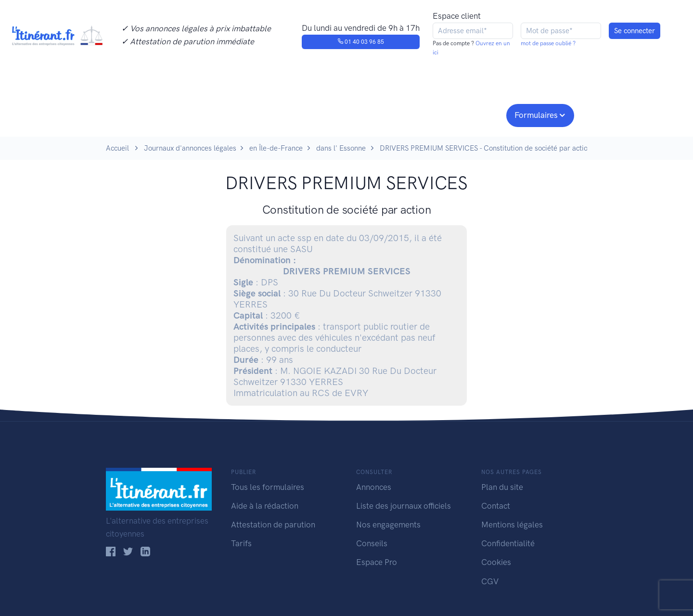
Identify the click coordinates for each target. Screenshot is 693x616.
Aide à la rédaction (265, 506)
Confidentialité (508, 543)
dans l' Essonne (341, 148)
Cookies (496, 562)
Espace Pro (377, 562)
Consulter (206, 114)
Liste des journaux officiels (404, 506)
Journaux (264, 114)
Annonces (374, 487)
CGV (490, 581)
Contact (496, 506)
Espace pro (475, 114)
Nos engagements (345, 114)
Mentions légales (512, 525)
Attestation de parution (273, 525)
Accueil (117, 148)
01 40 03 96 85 (361, 42)
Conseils (416, 114)
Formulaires (536, 115)
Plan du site (502, 487)
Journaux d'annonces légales (190, 148)
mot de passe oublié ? (548, 43)
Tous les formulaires (268, 487)
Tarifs (241, 543)
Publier (143, 114)
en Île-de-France (276, 148)
